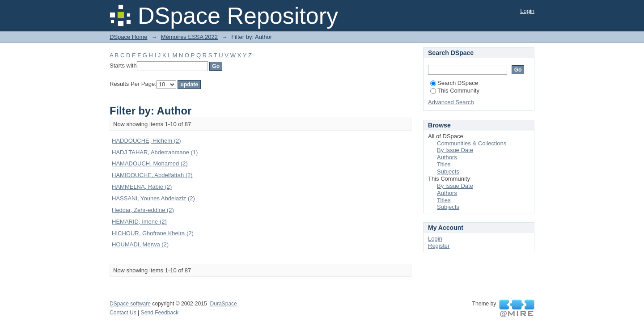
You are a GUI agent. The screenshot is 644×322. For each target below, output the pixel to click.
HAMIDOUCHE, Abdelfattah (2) (152, 175)
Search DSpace (454, 83)
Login (527, 11)
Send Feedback (160, 313)
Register (439, 246)
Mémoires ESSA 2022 (189, 37)
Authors (447, 157)
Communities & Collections (472, 143)
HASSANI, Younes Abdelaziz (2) (153, 198)
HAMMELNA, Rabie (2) (142, 187)
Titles (444, 164)
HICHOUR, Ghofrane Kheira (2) (153, 233)
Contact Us (123, 313)
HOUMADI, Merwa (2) (140, 244)
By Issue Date (455, 150)
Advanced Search (451, 102)
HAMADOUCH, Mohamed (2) (150, 163)
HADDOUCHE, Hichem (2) (146, 141)
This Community (455, 91)
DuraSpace (223, 304)
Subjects (448, 172)
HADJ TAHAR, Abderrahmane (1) (155, 152)
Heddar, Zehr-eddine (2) (143, 210)
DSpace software (130, 304)
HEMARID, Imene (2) (139, 222)
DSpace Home (129, 37)
